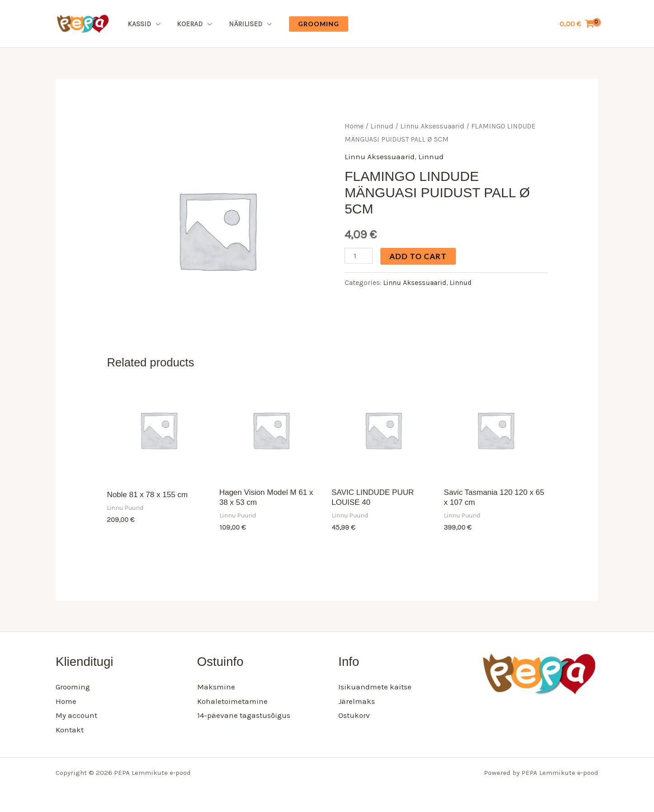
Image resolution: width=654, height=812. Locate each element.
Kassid (137, 24)
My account (76, 715)
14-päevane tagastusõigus (244, 715)
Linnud (382, 126)
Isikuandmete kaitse (375, 687)
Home (354, 126)
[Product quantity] (359, 256)
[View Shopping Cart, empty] (577, 24)
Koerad (185, 24)
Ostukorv (354, 715)
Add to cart (418, 256)
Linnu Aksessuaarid (432, 126)
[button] (309, 24)
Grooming (73, 687)
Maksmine (216, 687)
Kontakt (70, 730)
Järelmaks (357, 701)
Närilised (237, 24)
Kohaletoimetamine (232, 701)
